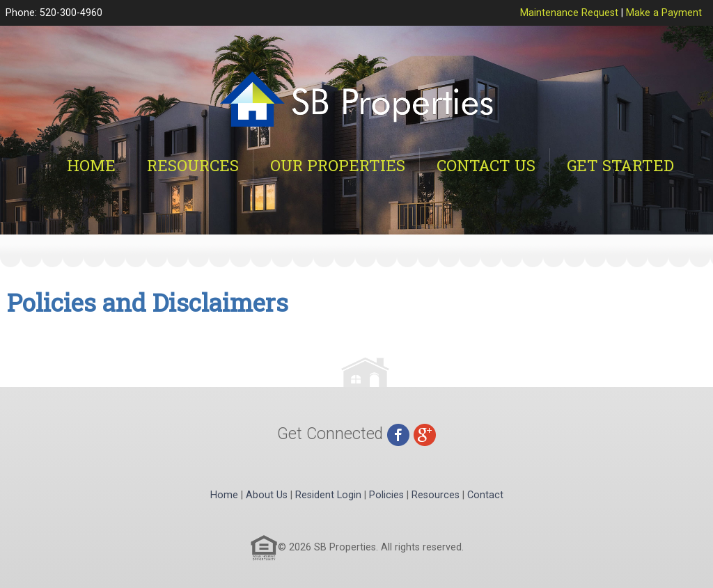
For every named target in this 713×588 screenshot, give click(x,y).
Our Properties (338, 165)
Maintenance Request (569, 13)
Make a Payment (664, 13)
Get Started (620, 165)
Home (91, 165)
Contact (485, 495)
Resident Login (328, 495)
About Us (267, 495)
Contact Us (486, 165)
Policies (386, 495)
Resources (193, 165)
